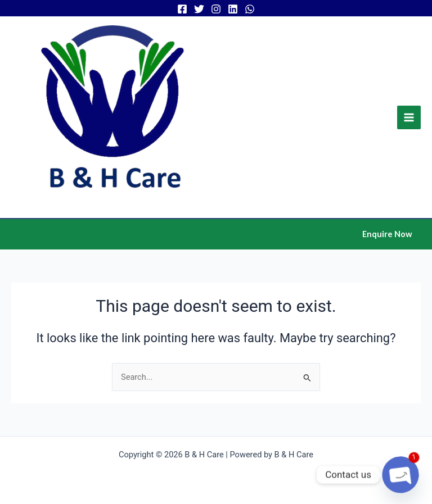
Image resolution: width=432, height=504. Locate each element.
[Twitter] (199, 9)
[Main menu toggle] (409, 117)
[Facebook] (182, 9)
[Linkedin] (233, 9)
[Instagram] (216, 9)
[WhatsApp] (250, 9)
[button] (387, 235)
